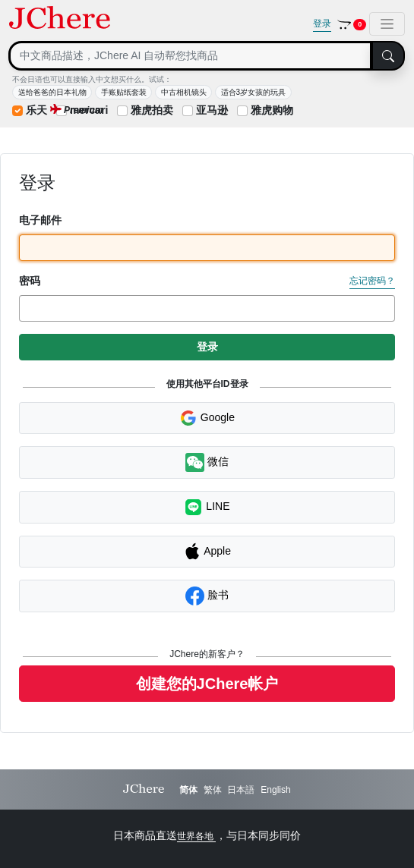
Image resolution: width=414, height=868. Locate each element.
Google (207, 418)
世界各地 (196, 836)
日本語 (241, 790)
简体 (188, 790)
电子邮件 (40, 220)
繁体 (213, 790)
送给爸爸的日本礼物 (52, 92)
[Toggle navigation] (387, 24)
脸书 (207, 596)
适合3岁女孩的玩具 (254, 92)
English (275, 790)
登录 (322, 24)
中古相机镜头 (184, 92)
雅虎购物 (272, 110)
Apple (207, 552)
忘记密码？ (372, 281)
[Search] (190, 56)
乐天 (36, 110)
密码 (30, 281)
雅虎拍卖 (152, 110)
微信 (207, 462)
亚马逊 (212, 110)
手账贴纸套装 (124, 92)
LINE (207, 507)
